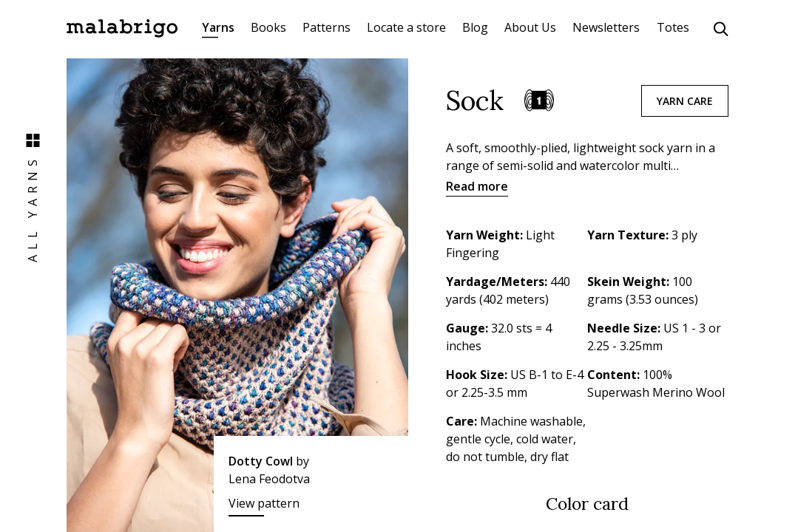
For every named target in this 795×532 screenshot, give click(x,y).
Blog (475, 27)
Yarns (218, 27)
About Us (530, 27)
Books (268, 27)
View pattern (264, 503)
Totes (673, 27)
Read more (477, 186)
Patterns (327, 27)
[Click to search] (721, 29)
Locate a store (406, 27)
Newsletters (606, 27)
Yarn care (685, 101)
